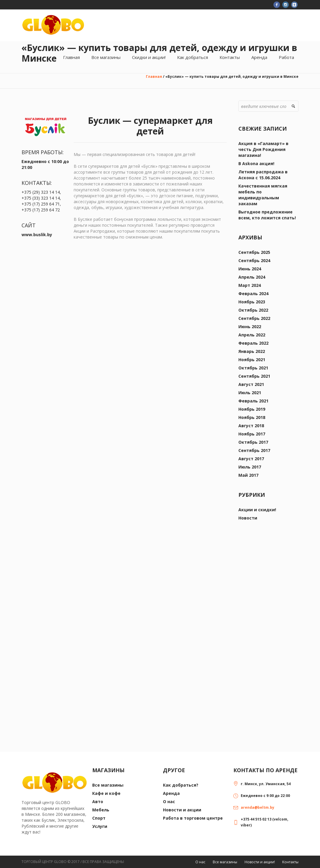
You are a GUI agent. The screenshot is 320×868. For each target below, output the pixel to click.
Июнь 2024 (250, 269)
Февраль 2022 (253, 343)
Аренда (171, 793)
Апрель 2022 (252, 335)
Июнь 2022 (250, 327)
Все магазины (108, 785)
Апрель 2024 (252, 277)
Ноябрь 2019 (252, 409)
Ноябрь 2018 (252, 417)
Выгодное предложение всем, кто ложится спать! (267, 215)
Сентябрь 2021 (254, 376)
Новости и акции (182, 810)
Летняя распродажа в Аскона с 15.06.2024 (263, 175)
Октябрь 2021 (253, 368)
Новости (248, 518)
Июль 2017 (250, 467)
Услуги (100, 826)
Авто (98, 802)
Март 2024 (250, 285)
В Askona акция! (256, 163)
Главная (154, 77)
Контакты (290, 862)
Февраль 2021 (253, 401)
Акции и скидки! (257, 510)
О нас (169, 802)
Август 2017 (251, 459)
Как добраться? (181, 785)
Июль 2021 (250, 393)
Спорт (99, 818)
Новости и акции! (260, 862)
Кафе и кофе (106, 793)
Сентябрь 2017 (254, 450)
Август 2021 (251, 384)
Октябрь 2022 (253, 310)
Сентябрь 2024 (254, 260)
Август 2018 (251, 426)
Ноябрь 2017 (252, 434)
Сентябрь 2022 (254, 318)
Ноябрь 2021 (252, 360)
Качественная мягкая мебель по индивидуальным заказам (263, 195)
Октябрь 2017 (253, 442)
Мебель (101, 810)
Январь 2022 (252, 351)
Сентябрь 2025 (254, 252)
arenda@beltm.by (258, 807)
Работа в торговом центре (193, 818)
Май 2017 (248, 475)
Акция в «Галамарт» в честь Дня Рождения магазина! (263, 149)
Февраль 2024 (253, 294)
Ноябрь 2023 (252, 302)
